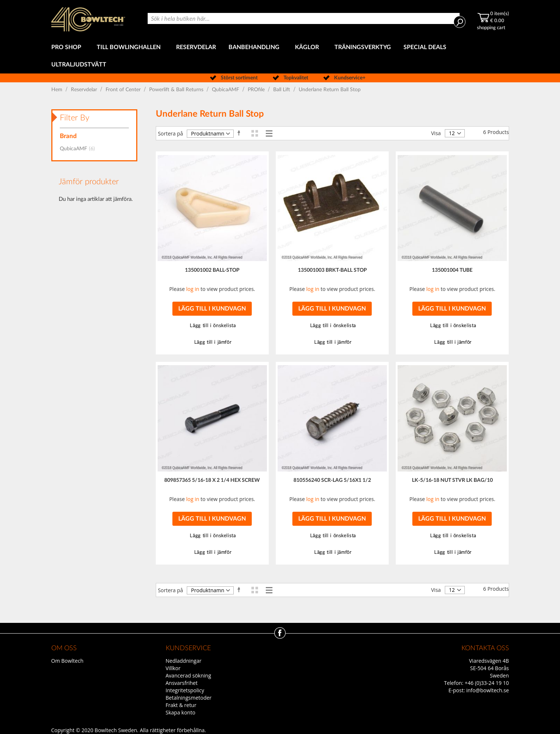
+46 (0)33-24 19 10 (487, 683)
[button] (212, 326)
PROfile (257, 90)
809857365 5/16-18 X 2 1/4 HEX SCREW (212, 480)
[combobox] (303, 18)
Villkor (173, 668)
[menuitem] (68, 47)
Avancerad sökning (188, 675)
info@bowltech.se (488, 690)
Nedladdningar (184, 661)
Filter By (75, 118)
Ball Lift (282, 90)
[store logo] (88, 19)
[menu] (280, 56)
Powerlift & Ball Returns (177, 90)
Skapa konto (181, 712)
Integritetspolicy (185, 690)
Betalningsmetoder (189, 698)
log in (193, 289)
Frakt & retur (181, 705)
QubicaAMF (226, 90)
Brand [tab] (68, 136)
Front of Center (124, 90)
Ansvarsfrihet (182, 683)
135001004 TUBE (452, 270)
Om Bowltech (67, 661)
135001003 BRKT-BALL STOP (332, 270)
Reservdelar (85, 90)
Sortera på (171, 133)
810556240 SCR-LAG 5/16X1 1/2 (332, 480)
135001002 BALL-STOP (212, 270)
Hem (58, 90)
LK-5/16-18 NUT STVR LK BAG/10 (452, 480)
